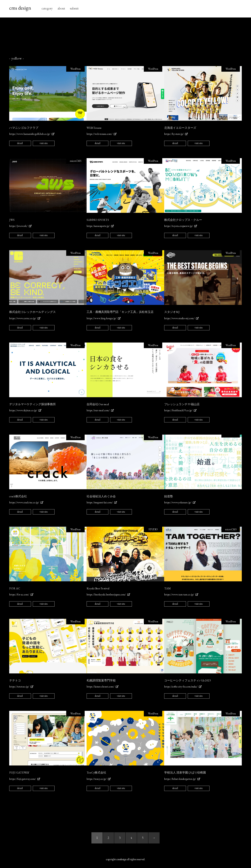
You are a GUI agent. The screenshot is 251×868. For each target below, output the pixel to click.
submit (74, 8)
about (61, 8)
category (47, 8)
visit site (44, 143)
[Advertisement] (126, 37)
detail (20, 143)
